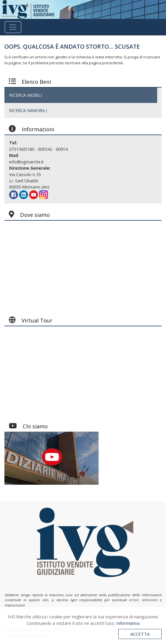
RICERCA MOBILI (25, 95)
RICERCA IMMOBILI (28, 110)
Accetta (140, 634)
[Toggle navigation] (13, 27)
